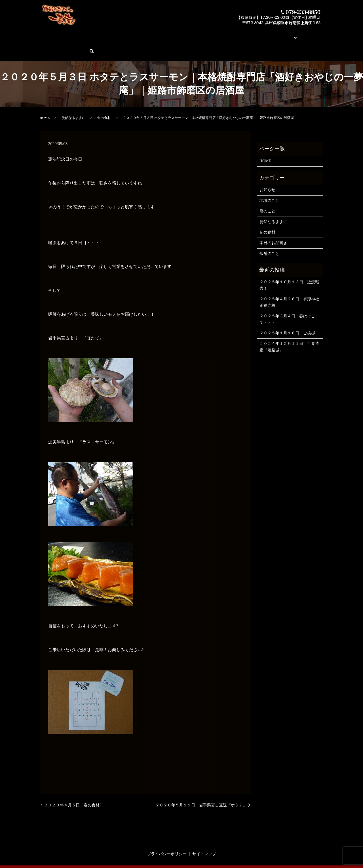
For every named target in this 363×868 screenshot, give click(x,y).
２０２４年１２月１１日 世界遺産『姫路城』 (289, 327)
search (321, 34)
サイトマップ (204, 834)
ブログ (259, 34)
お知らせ (267, 170)
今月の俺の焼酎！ (166, 34)
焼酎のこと (269, 234)
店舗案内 (242, 34)
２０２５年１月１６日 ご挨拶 (287, 313)
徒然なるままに (73, 98)
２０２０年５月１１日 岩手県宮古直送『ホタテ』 (201, 785)
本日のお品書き (132, 34)
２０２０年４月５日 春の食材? (73, 785)
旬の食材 (104, 98)
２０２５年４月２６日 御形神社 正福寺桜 (290, 283)
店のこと (267, 191)
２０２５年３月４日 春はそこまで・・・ (289, 300)
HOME (49, 34)
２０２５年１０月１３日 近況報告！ (289, 266)
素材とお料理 (198, 34)
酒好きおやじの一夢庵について (87, 34)
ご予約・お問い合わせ (291, 34)
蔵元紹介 (222, 34)
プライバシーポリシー (167, 834)
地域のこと (269, 181)
